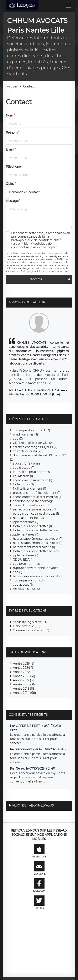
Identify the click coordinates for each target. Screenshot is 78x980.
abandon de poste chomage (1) (35, 501)
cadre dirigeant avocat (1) (31, 505)
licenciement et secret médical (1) (37, 497)
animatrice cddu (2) (27, 451)
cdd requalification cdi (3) (32, 430)
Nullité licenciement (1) (30, 489)
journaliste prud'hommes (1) (33, 472)
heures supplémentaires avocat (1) (38, 539)
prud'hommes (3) (25, 434)
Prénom (12, 133)
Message (12, 201)
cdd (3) (18, 439)
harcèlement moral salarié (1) (34, 547)
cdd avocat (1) (23, 585)
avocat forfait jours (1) (29, 463)
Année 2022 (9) (24, 672)
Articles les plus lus (27, 589)
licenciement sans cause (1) (33, 480)
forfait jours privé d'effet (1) (32, 526)
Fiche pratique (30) (27, 626)
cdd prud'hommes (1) (28, 564)
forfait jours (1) (23, 484)
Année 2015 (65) (24, 689)
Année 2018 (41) (24, 676)
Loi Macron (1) (23, 476)
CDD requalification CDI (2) (33, 443)
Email (10, 149)
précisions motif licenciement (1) (37, 493)
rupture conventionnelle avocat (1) (38, 568)
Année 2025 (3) (24, 663)
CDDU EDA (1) (23, 560)
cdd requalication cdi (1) (30, 580)
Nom (9, 115)
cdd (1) (18, 572)
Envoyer (51, 279)
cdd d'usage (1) (24, 468)
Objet (10, 184)
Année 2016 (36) (24, 684)
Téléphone (13, 167)
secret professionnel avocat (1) (35, 509)
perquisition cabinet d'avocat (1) (36, 514)
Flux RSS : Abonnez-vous (33, 805)
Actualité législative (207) (31, 622)
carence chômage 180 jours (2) (35, 447)
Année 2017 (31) (24, 680)
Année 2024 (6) (24, 668)
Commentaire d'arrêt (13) (31, 630)
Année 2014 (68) (24, 693)
